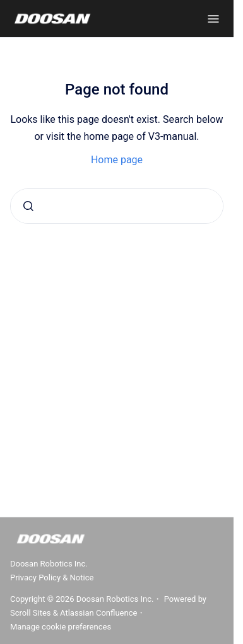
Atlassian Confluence (98, 613)
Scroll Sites (31, 613)
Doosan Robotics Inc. (49, 564)
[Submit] (28, 206)
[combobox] (117, 206)
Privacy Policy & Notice (52, 578)
